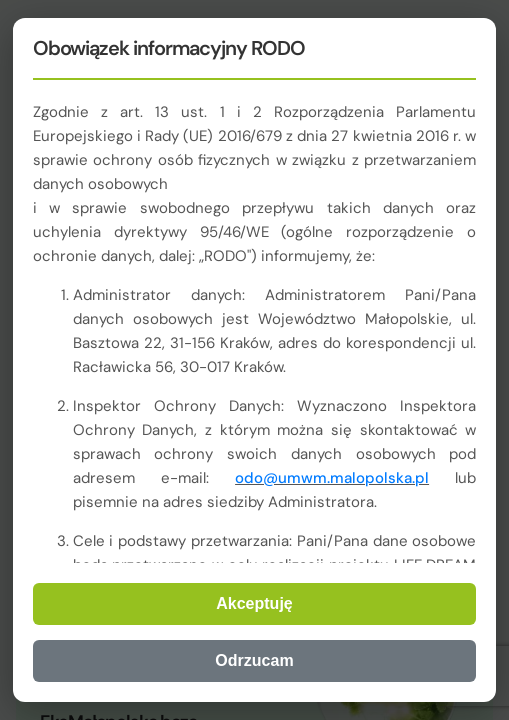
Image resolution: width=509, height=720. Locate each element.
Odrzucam (254, 660)
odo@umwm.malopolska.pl (332, 478)
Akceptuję (254, 603)
